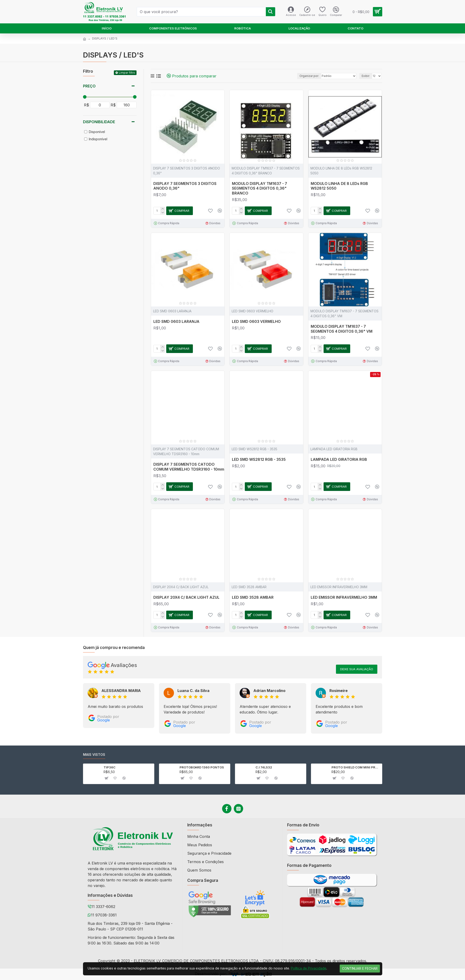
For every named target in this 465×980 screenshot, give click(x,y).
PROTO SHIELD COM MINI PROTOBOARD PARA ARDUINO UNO (356, 767)
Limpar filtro (127, 73)
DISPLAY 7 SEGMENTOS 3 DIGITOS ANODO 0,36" (185, 186)
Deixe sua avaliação (357, 669)
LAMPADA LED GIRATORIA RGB (339, 459)
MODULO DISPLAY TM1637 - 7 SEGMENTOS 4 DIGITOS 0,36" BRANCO (260, 188)
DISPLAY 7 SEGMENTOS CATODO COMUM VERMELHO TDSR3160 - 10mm (189, 467)
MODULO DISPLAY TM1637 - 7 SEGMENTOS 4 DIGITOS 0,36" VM (342, 329)
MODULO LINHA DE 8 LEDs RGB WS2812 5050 (339, 186)
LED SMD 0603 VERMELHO (256, 321)
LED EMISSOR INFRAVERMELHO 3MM (344, 597)
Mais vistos (94, 755)
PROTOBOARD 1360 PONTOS (202, 767)
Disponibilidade (99, 122)
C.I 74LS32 (264, 767)
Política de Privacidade (309, 968)
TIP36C (110, 767)
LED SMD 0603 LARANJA (176, 321)
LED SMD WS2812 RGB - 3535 (259, 459)
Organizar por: (309, 76)
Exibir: (366, 76)
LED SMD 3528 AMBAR (253, 597)
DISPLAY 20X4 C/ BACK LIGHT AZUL (186, 597)
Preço (89, 86)
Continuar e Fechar (360, 968)
